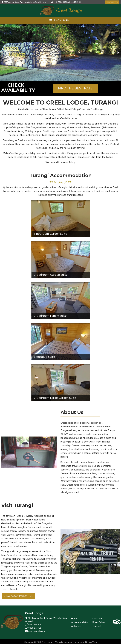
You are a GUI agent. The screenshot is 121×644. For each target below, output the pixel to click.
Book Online (99, 622)
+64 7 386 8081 (61, 2)
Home (74, 619)
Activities (76, 626)
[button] (118, 53)
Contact (97, 626)
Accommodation (80, 622)
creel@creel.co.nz (37, 631)
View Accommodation (19, 596)
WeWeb (93, 642)
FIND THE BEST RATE (75, 88)
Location (97, 619)
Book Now (112, 2)
